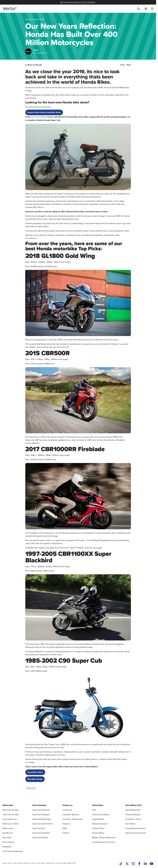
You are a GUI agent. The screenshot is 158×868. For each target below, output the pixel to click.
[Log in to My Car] (146, 9)
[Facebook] (139, 864)
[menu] (151, 9)
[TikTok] (121, 864)
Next (129, 65)
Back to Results (34, 65)
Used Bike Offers (35, 772)
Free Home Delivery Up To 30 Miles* (78, 2)
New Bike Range (35, 779)
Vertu (36, 50)
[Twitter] (127, 864)
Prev (123, 65)
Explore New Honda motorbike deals (44, 112)
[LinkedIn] (145, 864)
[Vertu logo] (10, 9)
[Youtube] (152, 864)
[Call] (139, 9)
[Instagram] (133, 864)
